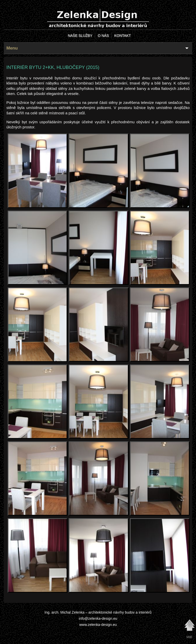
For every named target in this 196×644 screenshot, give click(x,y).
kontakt (122, 35)
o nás (103, 35)
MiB (189, 637)
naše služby (80, 35)
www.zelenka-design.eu (98, 625)
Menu (12, 48)
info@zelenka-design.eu (98, 618)
